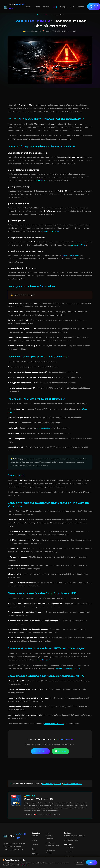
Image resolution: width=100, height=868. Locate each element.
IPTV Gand (67, 848)
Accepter (92, 862)
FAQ (69, 7)
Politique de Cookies (49, 839)
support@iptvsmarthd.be (72, 823)
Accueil (26, 7)
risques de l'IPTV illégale (40, 231)
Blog (52, 7)
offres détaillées (85, 406)
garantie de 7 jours (73, 245)
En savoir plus (18, 865)
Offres (35, 7)
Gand (64, 771)
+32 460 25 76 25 (69, 827)
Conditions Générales (49, 824)
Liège (51, 771)
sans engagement (43, 422)
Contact (77, 7)
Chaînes (44, 7)
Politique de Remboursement (51, 831)
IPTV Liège (67, 839)
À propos (60, 7)
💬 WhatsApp (61, 738)
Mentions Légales (48, 846)
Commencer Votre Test (90, 7)
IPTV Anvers (67, 843)
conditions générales (66, 255)
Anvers (57, 771)
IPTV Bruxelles (68, 834)
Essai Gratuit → (40, 738)
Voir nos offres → (74, 771)
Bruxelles (45, 771)
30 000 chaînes (28, 180)
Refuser (80, 862)
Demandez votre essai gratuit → (56, 655)
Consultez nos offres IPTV (51, 711)
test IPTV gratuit (28, 647)
